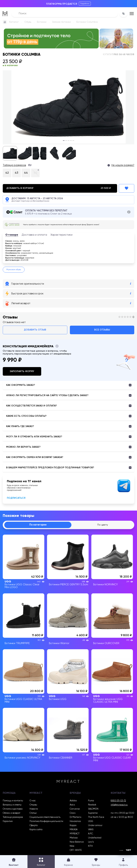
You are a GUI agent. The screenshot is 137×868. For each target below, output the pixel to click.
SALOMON (93, 809)
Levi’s (91, 842)
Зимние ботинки (61, 22)
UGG (91, 822)
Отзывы (33, 805)
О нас (33, 801)
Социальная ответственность (45, 818)
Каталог (14, 22)
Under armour (95, 826)
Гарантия (8, 822)
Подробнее (85, 4)
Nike (72, 847)
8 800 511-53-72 (118, 801)
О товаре (12, 235)
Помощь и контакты (13, 801)
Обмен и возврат (12, 814)
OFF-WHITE (76, 851)
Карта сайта (36, 830)
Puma (91, 801)
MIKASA (74, 830)
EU (30, 165)
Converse (75, 809)
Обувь (28, 22)
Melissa (74, 838)
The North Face (96, 818)
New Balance (77, 842)
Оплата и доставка (13, 809)
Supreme (93, 814)
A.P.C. (91, 834)
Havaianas (75, 822)
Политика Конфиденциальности (46, 822)
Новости (34, 809)
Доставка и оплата (34, 235)
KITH (90, 847)
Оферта (34, 826)
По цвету (102, 525)
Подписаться (16, 498)
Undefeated (95, 838)
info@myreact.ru (119, 805)
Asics (72, 805)
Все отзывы (102, 330)
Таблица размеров (14, 165)
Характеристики (61, 235)
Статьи (33, 814)
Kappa (73, 826)
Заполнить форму (22, 371)
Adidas (73, 801)
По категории (38, 525)
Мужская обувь (14, 270)
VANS (91, 830)
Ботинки (42, 22)
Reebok (92, 805)
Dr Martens (75, 818)
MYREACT (75, 834)
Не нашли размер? (123, 165)
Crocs (73, 814)
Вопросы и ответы (12, 805)
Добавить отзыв (35, 330)
